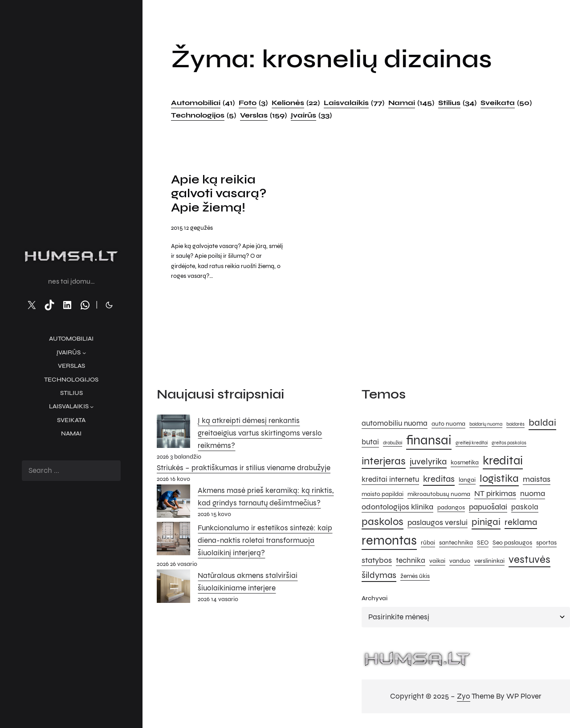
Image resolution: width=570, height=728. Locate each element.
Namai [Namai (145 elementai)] (411, 103)
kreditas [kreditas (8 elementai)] (439, 480)
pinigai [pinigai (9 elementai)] (486, 523)
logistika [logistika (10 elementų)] (499, 479)
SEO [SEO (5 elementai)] (483, 544)
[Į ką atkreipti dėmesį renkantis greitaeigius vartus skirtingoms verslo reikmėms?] (173, 434)
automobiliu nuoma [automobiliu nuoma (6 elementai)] (395, 424)
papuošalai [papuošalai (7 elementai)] (488, 508)
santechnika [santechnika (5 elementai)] (456, 544)
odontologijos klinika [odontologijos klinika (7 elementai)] (397, 508)
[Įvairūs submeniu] (84, 353)
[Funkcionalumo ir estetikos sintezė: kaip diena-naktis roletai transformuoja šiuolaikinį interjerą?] (173, 542)
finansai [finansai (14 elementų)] (429, 441)
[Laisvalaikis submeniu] (92, 407)
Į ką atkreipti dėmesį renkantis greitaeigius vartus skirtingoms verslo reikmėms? (260, 434)
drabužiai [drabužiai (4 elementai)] (393, 444)
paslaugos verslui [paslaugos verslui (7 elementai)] (438, 524)
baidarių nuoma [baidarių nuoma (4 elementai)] (486, 425)
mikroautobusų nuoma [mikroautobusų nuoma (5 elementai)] (439, 495)
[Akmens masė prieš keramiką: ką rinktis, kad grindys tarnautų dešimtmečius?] (173, 504)
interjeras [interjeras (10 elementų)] (384, 462)
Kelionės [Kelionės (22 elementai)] (296, 103)
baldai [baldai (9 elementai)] (542, 423)
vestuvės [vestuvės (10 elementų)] (529, 561)
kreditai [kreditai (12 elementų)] (503, 462)
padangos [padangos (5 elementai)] (451, 508)
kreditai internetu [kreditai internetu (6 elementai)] (390, 480)
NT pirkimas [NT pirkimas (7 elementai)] (495, 495)
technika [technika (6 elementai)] (411, 562)
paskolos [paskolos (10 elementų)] (383, 523)
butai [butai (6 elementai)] (370, 443)
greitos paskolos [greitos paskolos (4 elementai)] (509, 444)
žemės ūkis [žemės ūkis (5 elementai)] (415, 577)
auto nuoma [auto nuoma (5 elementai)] (448, 425)
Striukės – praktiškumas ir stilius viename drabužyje (244, 469)
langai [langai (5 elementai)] (467, 481)
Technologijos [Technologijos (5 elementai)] (204, 115)
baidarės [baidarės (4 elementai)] (515, 425)
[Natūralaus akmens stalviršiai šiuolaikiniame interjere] (173, 589)
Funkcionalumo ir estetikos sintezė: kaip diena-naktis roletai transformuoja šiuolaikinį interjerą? (265, 542)
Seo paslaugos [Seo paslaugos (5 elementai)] (512, 544)
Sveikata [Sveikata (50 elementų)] (506, 103)
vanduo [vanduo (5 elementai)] (460, 562)
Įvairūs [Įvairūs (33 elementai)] (311, 115)
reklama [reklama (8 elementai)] (521, 523)
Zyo (464, 697)
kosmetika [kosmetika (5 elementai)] (465, 464)
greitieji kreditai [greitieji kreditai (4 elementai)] (472, 444)
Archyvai (375, 600)
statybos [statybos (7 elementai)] (377, 561)
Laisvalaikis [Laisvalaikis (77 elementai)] (354, 103)
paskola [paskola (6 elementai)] (525, 508)
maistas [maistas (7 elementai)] (537, 480)
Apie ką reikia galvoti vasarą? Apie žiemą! (220, 195)
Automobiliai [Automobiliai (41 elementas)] (203, 103)
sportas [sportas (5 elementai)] (546, 544)
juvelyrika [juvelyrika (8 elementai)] (428, 463)
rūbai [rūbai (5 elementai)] (428, 544)
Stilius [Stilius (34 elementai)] (457, 103)
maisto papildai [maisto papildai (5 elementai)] (383, 495)
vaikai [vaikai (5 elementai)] (437, 562)
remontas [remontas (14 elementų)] (389, 542)
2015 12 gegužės (192, 229)
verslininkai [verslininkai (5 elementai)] (489, 562)
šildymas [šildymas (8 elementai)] (379, 576)
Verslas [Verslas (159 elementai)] (263, 115)
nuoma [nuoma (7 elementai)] (533, 495)
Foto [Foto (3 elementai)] (253, 103)
